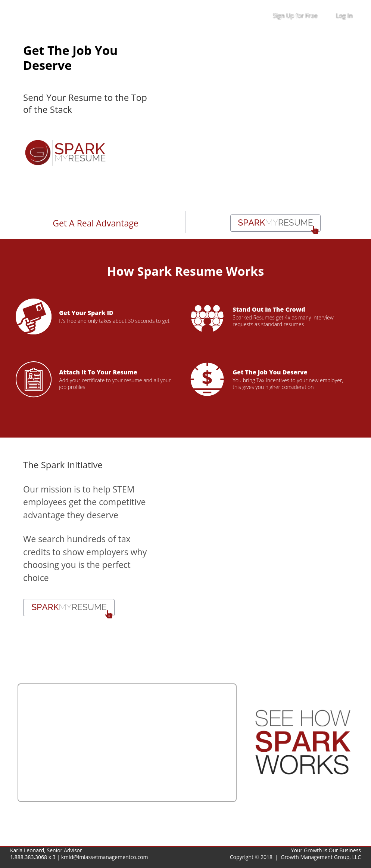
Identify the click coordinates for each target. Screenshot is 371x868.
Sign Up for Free (295, 16)
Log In (344, 16)
